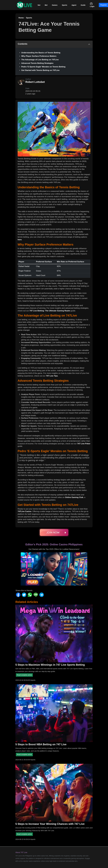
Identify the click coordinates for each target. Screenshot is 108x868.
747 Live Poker (84, 444)
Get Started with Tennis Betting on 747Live (40, 70)
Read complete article (24, 675)
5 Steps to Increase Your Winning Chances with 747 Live (50, 824)
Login (92, 5)
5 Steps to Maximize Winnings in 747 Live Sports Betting (50, 665)
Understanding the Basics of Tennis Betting (41, 53)
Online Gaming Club (74, 497)
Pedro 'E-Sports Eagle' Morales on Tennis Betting (43, 67)
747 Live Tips (52, 376)
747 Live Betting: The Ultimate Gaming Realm (50, 311)
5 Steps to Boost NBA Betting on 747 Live (41, 744)
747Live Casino (25, 511)
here (20, 240)
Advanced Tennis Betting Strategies (37, 63)
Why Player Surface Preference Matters (39, 56)
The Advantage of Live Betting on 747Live (40, 60)
